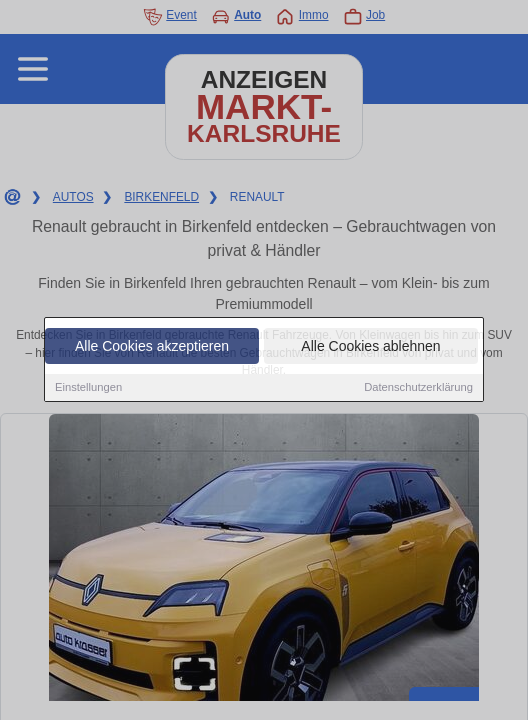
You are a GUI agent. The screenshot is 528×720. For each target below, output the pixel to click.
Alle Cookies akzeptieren (152, 347)
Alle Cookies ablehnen (370, 347)
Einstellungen (88, 388)
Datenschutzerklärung (418, 388)
